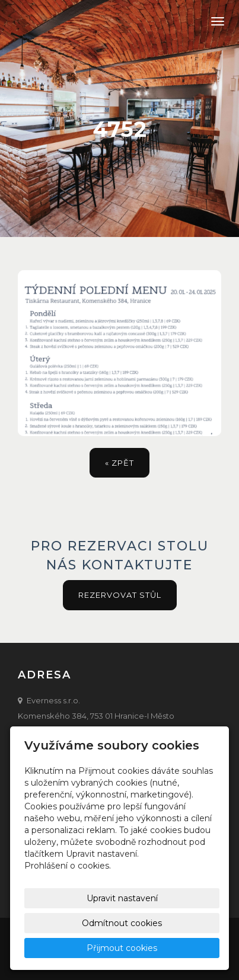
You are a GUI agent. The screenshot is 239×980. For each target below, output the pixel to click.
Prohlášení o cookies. (68, 866)
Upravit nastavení (122, 898)
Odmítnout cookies (122, 923)
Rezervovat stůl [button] (120, 595)
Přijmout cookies (122, 948)
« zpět (120, 463)
